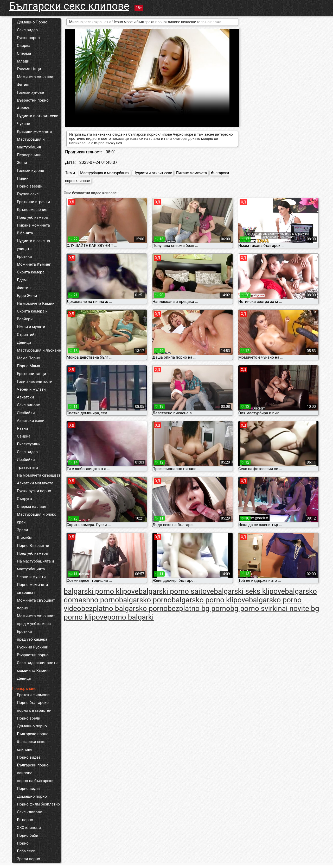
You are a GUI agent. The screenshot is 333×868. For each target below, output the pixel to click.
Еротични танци (31, 374)
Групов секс (28, 194)
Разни (22, 428)
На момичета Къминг (37, 303)
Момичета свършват (36, 77)
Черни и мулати (31, 389)
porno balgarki (130, 617)
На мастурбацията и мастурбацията (35, 565)
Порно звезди (30, 186)
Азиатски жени (31, 421)
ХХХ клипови (29, 828)
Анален (24, 108)
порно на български (35, 781)
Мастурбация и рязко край (37, 518)
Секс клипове (29, 812)
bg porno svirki (254, 608)
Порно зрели (29, 718)
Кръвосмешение (32, 210)
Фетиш (23, 85)
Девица (24, 678)
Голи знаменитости (35, 382)
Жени (22, 163)
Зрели (23, 530)
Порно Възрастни (33, 546)
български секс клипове (31, 746)
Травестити (27, 467)
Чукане (23, 124)
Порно (23, 843)
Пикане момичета (33, 225)
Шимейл (25, 538)
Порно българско (33, 703)
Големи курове (30, 171)
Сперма (24, 53)
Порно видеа (29, 757)
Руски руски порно (34, 491)
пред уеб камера (32, 639)
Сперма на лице (32, 507)
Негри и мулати (31, 327)
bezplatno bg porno (199, 608)
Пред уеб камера (32, 217)
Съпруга (24, 499)
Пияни (23, 178)
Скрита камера (31, 272)
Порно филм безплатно (38, 804)
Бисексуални (29, 444)
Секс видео (27, 30)
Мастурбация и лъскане (39, 350)
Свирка (24, 46)
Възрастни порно (33, 100)
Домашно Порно (32, 22)
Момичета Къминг (34, 264)
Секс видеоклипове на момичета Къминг (38, 667)
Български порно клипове (33, 769)
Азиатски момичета (35, 483)
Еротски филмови (33, 695)
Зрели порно (28, 859)
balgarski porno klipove (101, 591)
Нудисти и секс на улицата (33, 245)
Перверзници (29, 155)
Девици (24, 342)
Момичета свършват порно (36, 604)
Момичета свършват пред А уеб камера (36, 620)
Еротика (24, 257)
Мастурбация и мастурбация (31, 143)
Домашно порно (32, 726)
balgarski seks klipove (249, 591)
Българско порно (33, 734)
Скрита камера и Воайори (32, 315)
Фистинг (25, 288)
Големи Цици (29, 69)
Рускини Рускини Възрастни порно (33, 651)
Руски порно (28, 38)
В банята (25, 233)
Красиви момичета (34, 132)
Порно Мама (28, 366)
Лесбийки (26, 413)
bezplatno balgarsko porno (124, 608)
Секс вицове (28, 405)
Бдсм (22, 280)
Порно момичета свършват (32, 589)
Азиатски (25, 397)
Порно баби (28, 835)
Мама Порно (28, 358)
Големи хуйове (30, 92)
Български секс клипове (69, 6)
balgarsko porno (145, 600)
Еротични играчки (33, 202)
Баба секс (26, 851)
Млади (23, 61)
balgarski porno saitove (176, 591)
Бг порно (25, 820)
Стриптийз (27, 335)
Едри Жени (27, 296)
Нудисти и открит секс (37, 116)
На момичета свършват (39, 475)
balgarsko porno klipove (210, 600)
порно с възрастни (34, 710)
